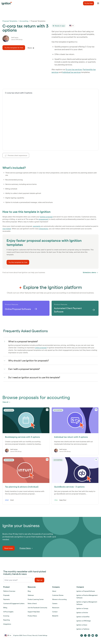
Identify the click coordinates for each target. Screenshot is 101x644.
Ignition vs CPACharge (84, 621)
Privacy (30, 635)
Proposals (6, 595)
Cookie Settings (43, 635)
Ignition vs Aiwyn (82, 625)
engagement (44, 219)
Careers (55, 603)
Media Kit (55, 616)
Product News (32, 616)
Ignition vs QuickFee (83, 617)
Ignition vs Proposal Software (86, 591)
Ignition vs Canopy (82, 608)
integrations (43, 229)
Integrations (7, 624)
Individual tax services (72, 72)
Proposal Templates (10, 21)
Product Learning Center (36, 599)
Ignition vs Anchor (82, 613)
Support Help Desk (34, 612)
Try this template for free (14, 48)
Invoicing (6, 616)
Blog (29, 591)
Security (35, 635)
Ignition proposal (46, 217)
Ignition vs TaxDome (83, 629)
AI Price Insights (8, 612)
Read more (9, 548)
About (54, 591)
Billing (5, 608)
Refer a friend (32, 603)
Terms (25, 635)
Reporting (6, 620)
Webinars (31, 595)
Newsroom (56, 608)
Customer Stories (58, 595)
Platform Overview (9, 591)
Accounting (24, 21)
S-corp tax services (74, 69)
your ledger (7, 229)
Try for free (89, 3)
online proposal (41, 348)
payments (37, 226)
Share (31, 48)
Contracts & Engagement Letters (14, 603)
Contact (55, 612)
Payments (6, 599)
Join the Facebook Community (37, 608)
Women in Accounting (59, 599)
